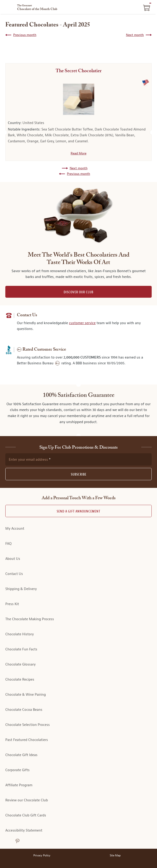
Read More (78, 153)
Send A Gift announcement (78, 511)
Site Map (115, 856)
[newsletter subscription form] (78, 459)
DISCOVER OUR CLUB (78, 292)
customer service (82, 323)
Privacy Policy (42, 856)
